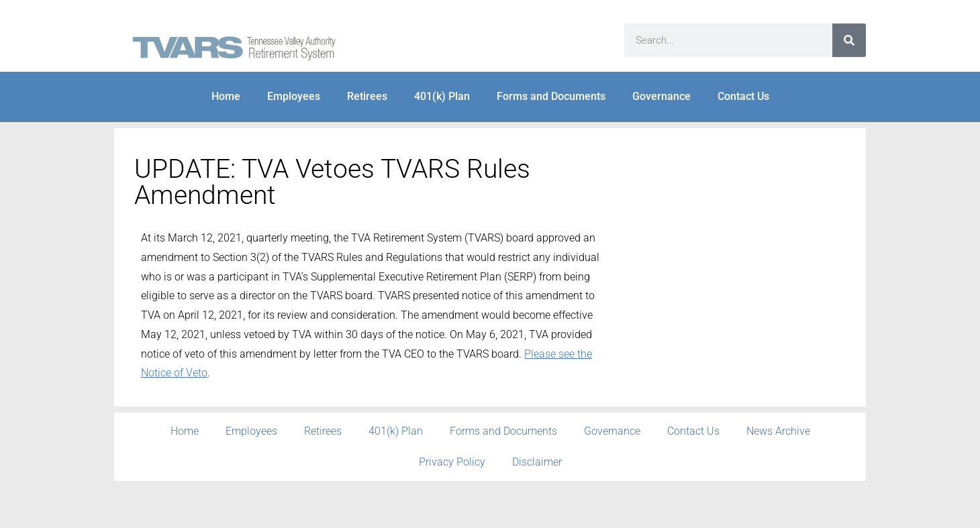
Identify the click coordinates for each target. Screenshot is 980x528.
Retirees (367, 96)
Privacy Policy (452, 462)
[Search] (849, 40)
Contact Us (743, 96)
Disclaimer (537, 462)
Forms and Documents (551, 96)
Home (226, 96)
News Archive (778, 431)
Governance (661, 96)
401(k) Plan (442, 96)
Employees (294, 96)
